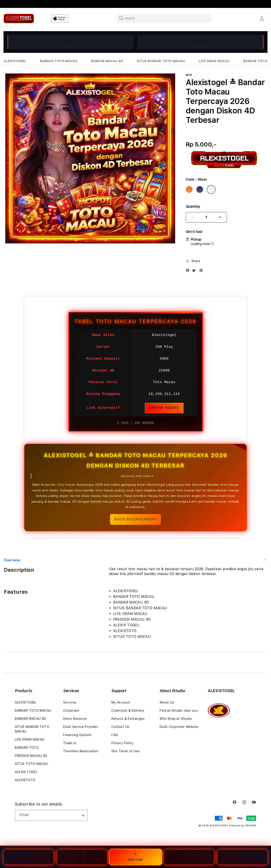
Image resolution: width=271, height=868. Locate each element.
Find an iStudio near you (179, 711)
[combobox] (164, 18)
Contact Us (120, 727)
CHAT (242, 857)
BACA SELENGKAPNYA (135, 519)
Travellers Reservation (81, 751)
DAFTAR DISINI (164, 408)
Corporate (71, 711)
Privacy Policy (122, 743)
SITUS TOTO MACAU (31, 764)
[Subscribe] (82, 815)
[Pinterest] (202, 271)
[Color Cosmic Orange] (189, 189)
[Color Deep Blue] (200, 189)
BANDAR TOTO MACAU (33, 711)
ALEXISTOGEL (26, 702)
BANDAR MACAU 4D (30, 719)
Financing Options (77, 735)
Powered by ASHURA (242, 826)
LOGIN (200, 42)
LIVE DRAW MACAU (30, 739)
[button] (15, 61)
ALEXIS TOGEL (26, 772)
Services (70, 702)
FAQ (115, 735)
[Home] (19, 18)
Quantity (193, 206)
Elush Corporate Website (179, 727)
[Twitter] (195, 271)
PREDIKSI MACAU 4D (31, 756)
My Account (121, 702)
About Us (167, 702)
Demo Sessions (75, 719)
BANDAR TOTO (27, 748)
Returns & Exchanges (128, 719)
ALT (189, 857)
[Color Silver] (211, 189)
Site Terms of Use (125, 751)
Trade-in (70, 743)
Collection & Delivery (128, 711)
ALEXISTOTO (25, 780)
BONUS (29, 857)
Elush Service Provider (81, 727)
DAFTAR (71, 42)
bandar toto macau (60, 485)
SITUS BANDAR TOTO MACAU (32, 729)
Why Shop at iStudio (176, 719)
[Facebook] (189, 271)
